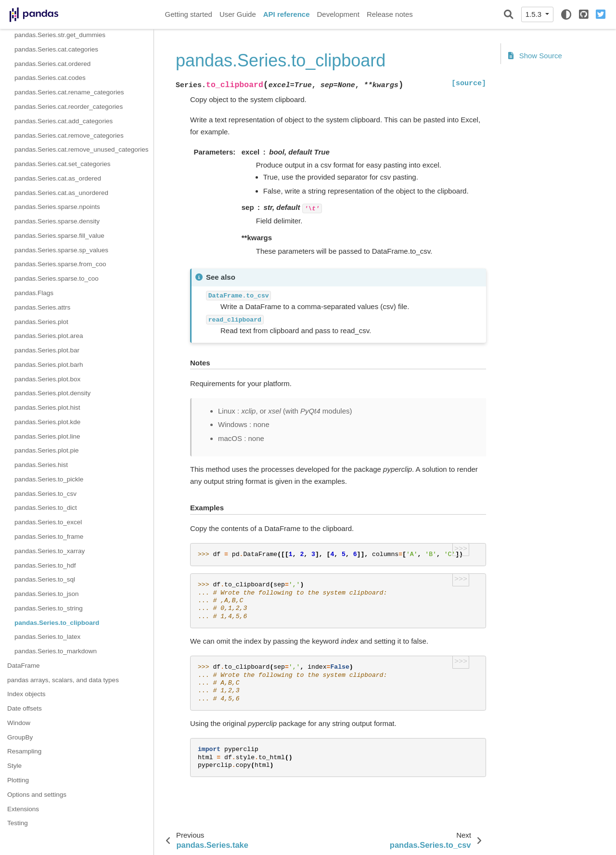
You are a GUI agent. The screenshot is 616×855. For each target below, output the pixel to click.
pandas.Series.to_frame (49, 537)
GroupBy (20, 737)
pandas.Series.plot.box (47, 379)
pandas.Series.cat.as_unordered (61, 193)
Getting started (189, 14)
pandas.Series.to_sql (45, 579)
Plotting (18, 780)
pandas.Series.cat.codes (50, 78)
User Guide (238, 14)
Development (338, 14)
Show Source (535, 56)
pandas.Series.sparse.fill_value (59, 236)
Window (19, 723)
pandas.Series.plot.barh (49, 365)
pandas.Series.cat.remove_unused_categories (81, 149)
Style (14, 766)
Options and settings (37, 795)
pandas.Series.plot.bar (47, 350)
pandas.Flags (34, 293)
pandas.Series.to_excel (48, 522)
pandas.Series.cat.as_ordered (58, 178)
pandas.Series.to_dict (46, 508)
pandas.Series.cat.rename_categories (69, 92)
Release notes (390, 14)
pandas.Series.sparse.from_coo (60, 264)
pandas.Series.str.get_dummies (60, 35)
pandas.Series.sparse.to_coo (57, 279)
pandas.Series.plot (41, 322)
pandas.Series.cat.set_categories (63, 164)
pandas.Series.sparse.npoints (57, 207)
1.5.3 (535, 14)
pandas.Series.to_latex (47, 637)
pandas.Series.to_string (49, 608)
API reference (287, 14)
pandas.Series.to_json (47, 594)
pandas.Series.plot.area (49, 336)
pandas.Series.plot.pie (47, 450)
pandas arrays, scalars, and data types (63, 680)
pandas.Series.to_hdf (45, 565)
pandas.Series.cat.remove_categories (69, 136)
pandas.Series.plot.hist (47, 408)
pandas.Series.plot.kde (47, 422)
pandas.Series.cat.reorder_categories (69, 107)
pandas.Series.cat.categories (56, 49)
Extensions (23, 809)
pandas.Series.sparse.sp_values (61, 250)
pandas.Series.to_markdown (56, 651)
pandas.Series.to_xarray (50, 551)
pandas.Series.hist (41, 465)
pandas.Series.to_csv (45, 494)
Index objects (26, 694)
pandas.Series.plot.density (52, 393)
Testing (18, 823)
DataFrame (24, 666)
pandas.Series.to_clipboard (57, 623)
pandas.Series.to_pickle (49, 479)
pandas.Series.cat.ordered (52, 64)
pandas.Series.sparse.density (57, 221)
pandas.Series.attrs (42, 307)
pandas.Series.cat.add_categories (64, 121)
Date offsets (25, 708)
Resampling (24, 751)
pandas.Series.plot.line (47, 436)
